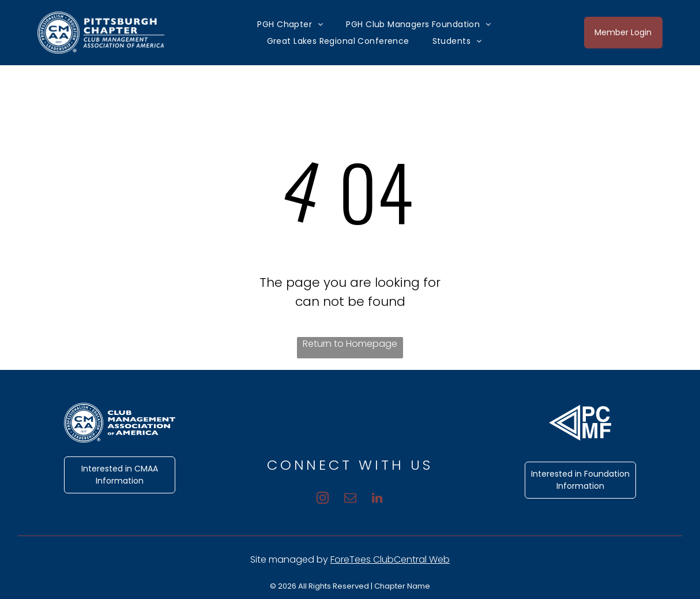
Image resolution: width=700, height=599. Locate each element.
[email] (350, 497)
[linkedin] (383, 497)
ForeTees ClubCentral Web (390, 559)
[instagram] (317, 497)
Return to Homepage (350, 344)
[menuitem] (290, 24)
